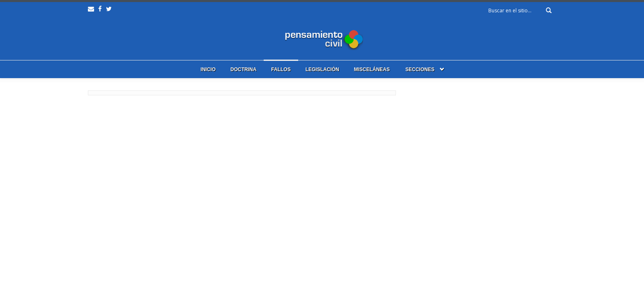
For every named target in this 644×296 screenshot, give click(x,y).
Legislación (322, 69)
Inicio (208, 69)
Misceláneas (372, 69)
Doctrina (243, 69)
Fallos (281, 69)
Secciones (420, 69)
